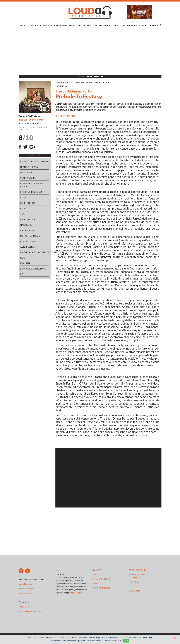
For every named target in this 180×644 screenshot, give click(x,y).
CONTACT (144, 25)
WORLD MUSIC (28, 178)
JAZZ (23, 214)
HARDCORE (26, 225)
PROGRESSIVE (28, 219)
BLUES (23, 208)
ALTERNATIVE (27, 247)
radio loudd (100, 584)
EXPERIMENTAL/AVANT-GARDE (32, 185)
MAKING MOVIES (106, 25)
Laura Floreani (26, 584)
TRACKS (135, 25)
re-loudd (98, 574)
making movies (138, 570)
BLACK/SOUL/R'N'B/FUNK (33, 269)
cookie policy (116, 641)
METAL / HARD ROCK (31, 236)
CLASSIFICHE (24, 25)
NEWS (117, 25)
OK (126, 641)
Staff (58, 570)
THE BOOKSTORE (90, 25)
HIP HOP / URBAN (29, 167)
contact (135, 587)
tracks (133, 582)
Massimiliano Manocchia (30, 611)
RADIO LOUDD (75, 25)
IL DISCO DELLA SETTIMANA (35, 162)
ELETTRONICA (28, 203)
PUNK (23, 197)
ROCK (23, 258)
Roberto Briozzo (67, 116)
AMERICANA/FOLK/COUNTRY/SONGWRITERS (35, 252)
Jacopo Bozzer (25, 593)
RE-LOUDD (45, 25)
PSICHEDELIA (27, 230)
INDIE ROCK (26, 172)
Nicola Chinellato (27, 607)
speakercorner (101, 579)
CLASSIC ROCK (28, 241)
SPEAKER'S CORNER (59, 25)
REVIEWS (35, 25)
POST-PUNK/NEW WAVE (33, 192)
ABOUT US (154, 25)
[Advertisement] (90, 51)
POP (22, 274)
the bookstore (101, 588)
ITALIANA (25, 263)
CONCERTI (125, 25)
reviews (97, 570)
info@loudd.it (76, 593)
